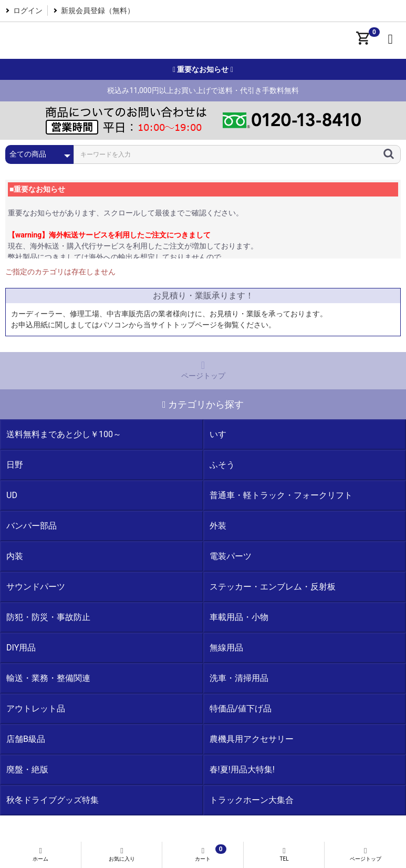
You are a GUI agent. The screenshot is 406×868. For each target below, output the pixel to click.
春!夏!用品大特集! (242, 769)
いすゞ (222, 434)
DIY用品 (21, 648)
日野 (15, 465)
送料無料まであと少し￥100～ (64, 434)
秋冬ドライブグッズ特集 (53, 800)
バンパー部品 (32, 526)
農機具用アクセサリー (252, 739)
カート (203, 853)
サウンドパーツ (36, 587)
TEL (284, 854)
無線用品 (226, 648)
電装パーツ (231, 556)
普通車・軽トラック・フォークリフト (281, 495)
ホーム (41, 854)
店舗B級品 (26, 739)
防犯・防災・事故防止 (48, 617)
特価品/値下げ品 (241, 709)
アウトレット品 (36, 709)
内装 (15, 556)
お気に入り (122, 854)
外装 (218, 526)
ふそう (222, 465)
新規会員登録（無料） (98, 11)
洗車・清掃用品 (239, 678)
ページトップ (203, 370)
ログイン (28, 11)
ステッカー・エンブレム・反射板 (273, 587)
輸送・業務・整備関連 (48, 678)
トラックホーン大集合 (252, 800)
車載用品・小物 (239, 617)
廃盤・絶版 (27, 769)
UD (12, 495)
